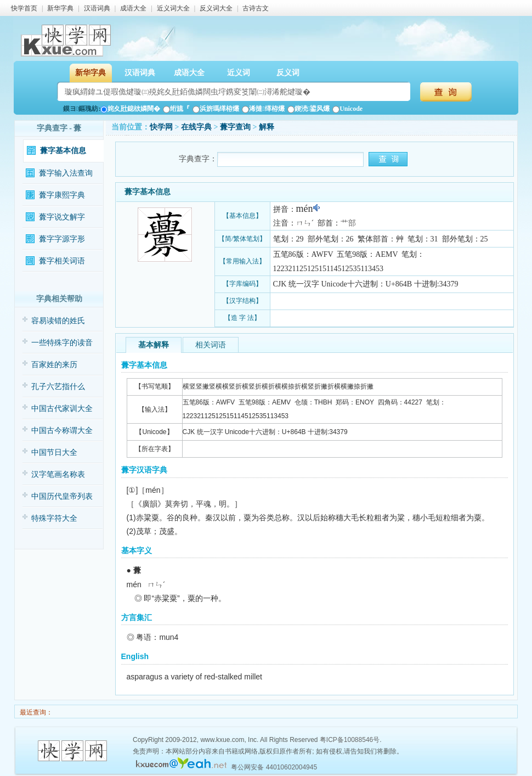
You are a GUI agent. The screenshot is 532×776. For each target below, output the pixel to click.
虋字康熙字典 (62, 195)
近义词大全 (173, 8)
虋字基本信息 (63, 151)
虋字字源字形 (62, 239)
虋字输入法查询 (66, 173)
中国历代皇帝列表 (62, 496)
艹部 (348, 223)
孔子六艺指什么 (58, 387)
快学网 (161, 127)
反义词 (288, 73)
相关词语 (211, 345)
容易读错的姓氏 (58, 321)
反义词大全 (216, 8)
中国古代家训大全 (62, 409)
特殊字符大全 (54, 518)
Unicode (347, 109)
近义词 (239, 73)
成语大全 (133, 8)
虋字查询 (235, 127)
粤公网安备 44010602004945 (274, 767)
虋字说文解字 (62, 217)
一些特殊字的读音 (62, 343)
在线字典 (196, 127)
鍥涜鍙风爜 (309, 109)
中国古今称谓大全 (62, 431)
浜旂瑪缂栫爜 (216, 109)
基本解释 (154, 345)
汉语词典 (97, 8)
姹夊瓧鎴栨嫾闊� (130, 109)
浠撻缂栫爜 (263, 109)
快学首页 (24, 8)
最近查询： (35, 712)
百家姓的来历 (54, 365)
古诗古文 (256, 8)
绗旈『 (176, 109)
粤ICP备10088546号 (350, 740)
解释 (267, 127)
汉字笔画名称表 (58, 474)
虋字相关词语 (62, 261)
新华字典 (60, 8)
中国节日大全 (54, 452)
